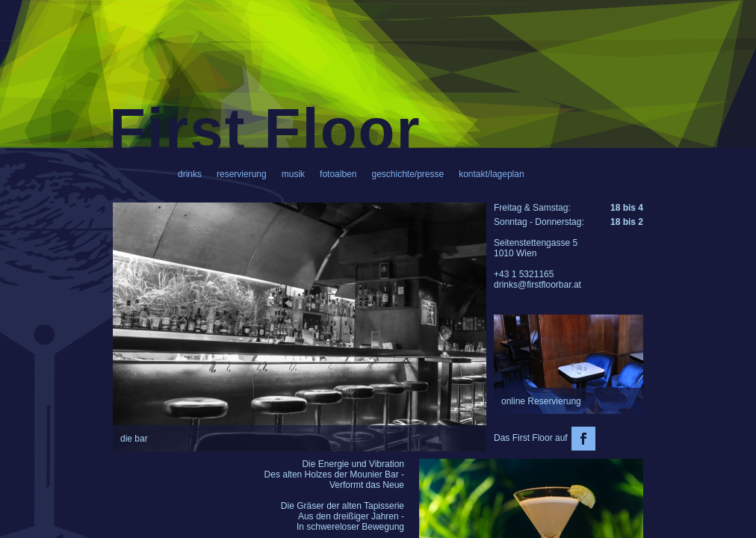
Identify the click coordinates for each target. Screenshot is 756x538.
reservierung (242, 174)
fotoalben (338, 174)
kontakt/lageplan (491, 174)
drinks (190, 174)
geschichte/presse (408, 174)
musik (293, 174)
